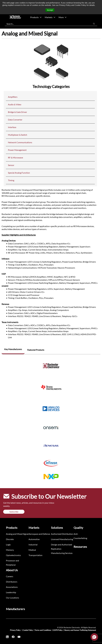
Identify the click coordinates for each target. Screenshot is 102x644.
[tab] (13, 350)
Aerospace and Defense (39, 534)
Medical (32, 550)
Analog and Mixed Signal (17, 534)
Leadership (11, 592)
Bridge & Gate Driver (17, 112)
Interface (12, 127)
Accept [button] (50, 10)
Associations (12, 587)
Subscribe (14, 512)
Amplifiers (13, 97)
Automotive (34, 539)
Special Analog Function (19, 173)
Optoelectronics (13, 555)
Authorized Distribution (62, 534)
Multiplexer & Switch (18, 135)
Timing (11, 180)
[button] (94, 637)
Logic (8, 545)
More (63, 17)
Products (36, 17)
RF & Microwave (15, 158)
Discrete (10, 539)
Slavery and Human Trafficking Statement (80, 630)
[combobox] (47, 24)
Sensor (11, 165)
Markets (50, 17)
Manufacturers (15, 609)
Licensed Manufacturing (62, 539)
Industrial (33, 545)
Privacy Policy (15, 630)
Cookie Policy (28, 630)
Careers (10, 576)
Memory (10, 550)
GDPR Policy (58, 630)
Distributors (12, 582)
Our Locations (12, 598)
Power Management (17, 150)
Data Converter (15, 120)
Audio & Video (15, 104)
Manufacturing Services (62, 553)
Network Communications (20, 142)
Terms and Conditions (43, 630)
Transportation (35, 555)
